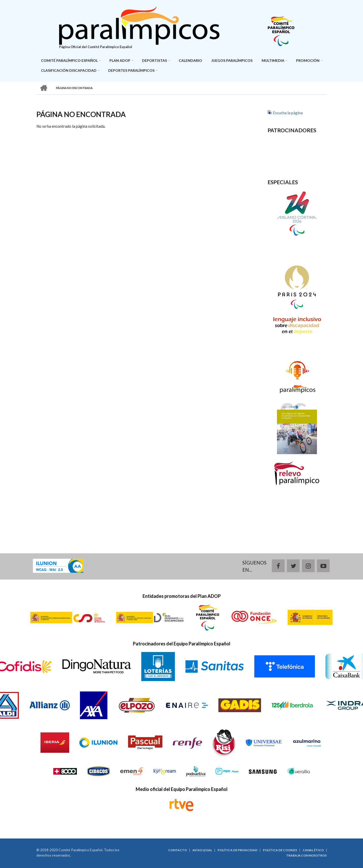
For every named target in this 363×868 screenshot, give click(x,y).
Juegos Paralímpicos (232, 60)
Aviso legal (202, 850)
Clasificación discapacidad (69, 70)
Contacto (178, 850)
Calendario (190, 60)
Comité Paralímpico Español (69, 60)
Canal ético (313, 850)
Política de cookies (280, 850)
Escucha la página (288, 113)
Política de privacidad (238, 850)
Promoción (308, 60)
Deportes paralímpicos (131, 70)
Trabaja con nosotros (306, 856)
